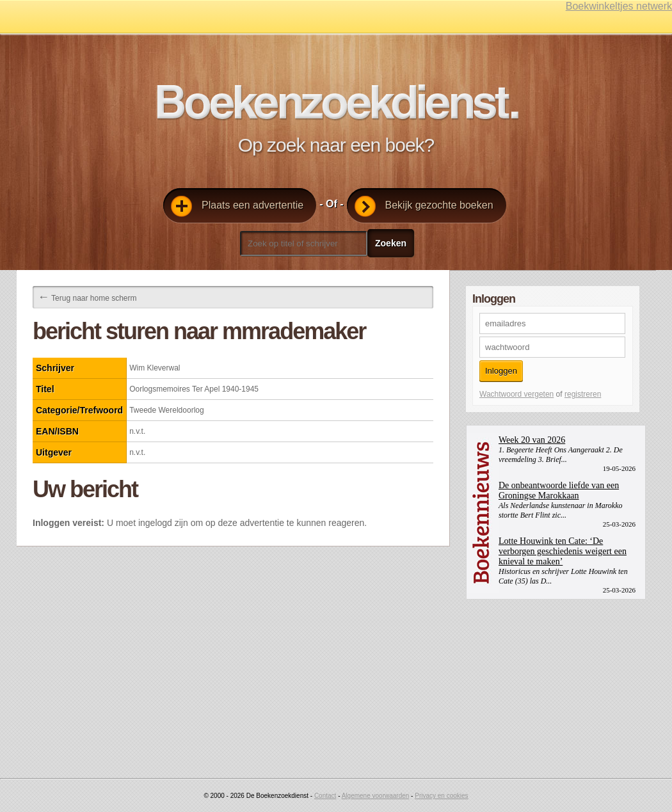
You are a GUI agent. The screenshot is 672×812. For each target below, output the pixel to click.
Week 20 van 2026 (532, 440)
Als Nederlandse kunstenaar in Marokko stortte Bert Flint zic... (561, 510)
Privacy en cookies (441, 796)
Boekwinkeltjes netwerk (619, 6)
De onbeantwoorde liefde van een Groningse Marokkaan (559, 490)
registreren (583, 394)
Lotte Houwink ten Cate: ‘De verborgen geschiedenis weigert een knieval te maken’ (563, 551)
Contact (325, 796)
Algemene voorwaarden (376, 796)
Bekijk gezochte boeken (424, 206)
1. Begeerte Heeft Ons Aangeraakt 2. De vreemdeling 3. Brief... (561, 455)
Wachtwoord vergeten (516, 394)
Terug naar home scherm (87, 297)
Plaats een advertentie (237, 206)
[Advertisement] (562, 680)
